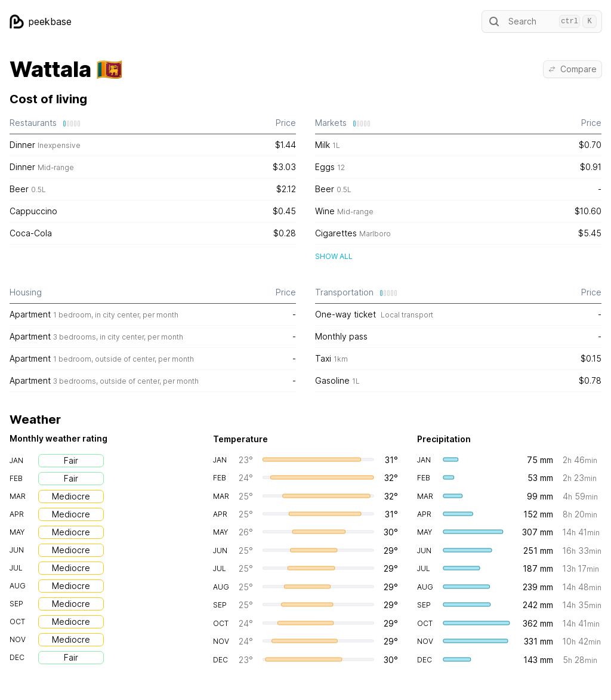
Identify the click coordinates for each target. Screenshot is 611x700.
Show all (334, 256)
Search (542, 21)
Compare (573, 69)
